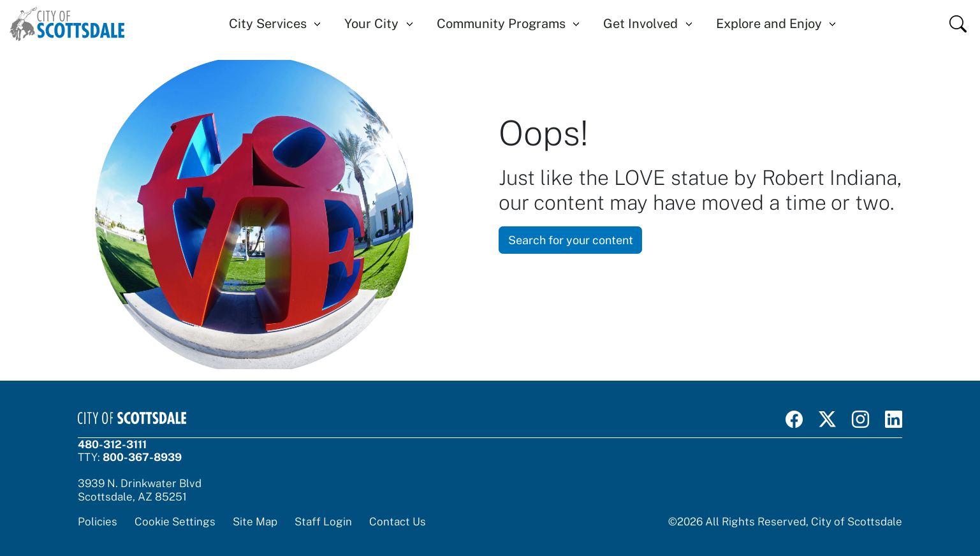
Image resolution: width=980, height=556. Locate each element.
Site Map (255, 522)
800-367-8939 (142, 457)
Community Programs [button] (501, 24)
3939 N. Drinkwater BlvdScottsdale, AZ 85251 (140, 490)
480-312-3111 (112, 444)
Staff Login (323, 522)
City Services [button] (268, 24)
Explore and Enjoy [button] (769, 24)
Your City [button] (371, 24)
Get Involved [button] (640, 24)
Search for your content (571, 240)
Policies (98, 522)
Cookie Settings (175, 522)
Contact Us (398, 522)
